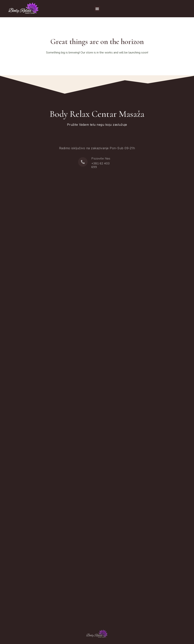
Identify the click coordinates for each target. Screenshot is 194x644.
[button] (97, 9)
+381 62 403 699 (101, 165)
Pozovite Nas (101, 159)
